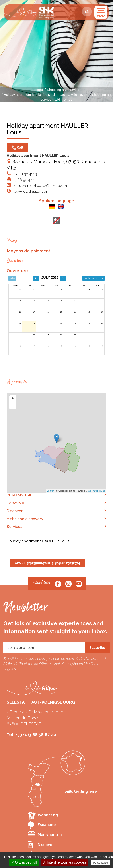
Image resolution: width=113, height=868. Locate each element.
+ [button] (13, 399)
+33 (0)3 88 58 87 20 (36, 734)
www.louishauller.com (31, 191)
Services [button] (56, 526)
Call (18, 148)
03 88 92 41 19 (25, 174)
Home (38, 90)
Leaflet (50, 491)
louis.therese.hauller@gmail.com (40, 186)
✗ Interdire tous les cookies (64, 862)
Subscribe (97, 648)
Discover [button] (56, 511)
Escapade (42, 825)
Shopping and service (63, 90)
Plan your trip (45, 834)
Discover (41, 845)
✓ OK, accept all (24, 862)
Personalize (100, 863)
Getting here (81, 791)
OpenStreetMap (97, 491)
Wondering (43, 815)
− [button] (13, 405)
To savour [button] (56, 503)
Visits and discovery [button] (56, 519)
